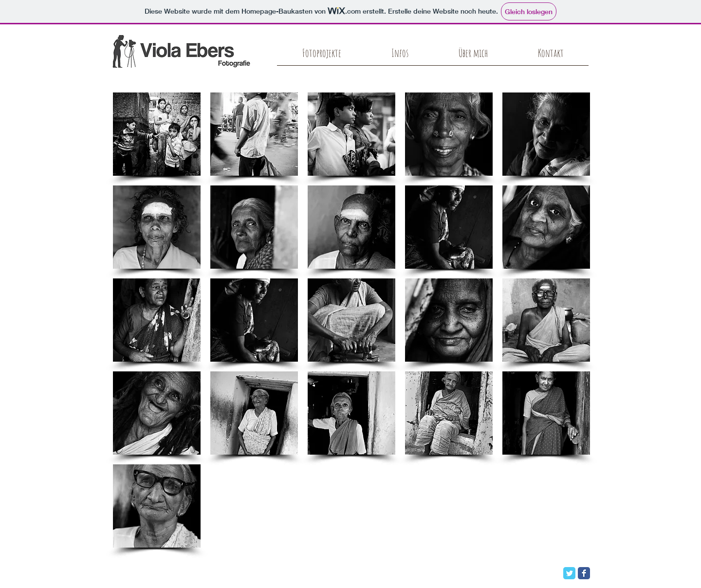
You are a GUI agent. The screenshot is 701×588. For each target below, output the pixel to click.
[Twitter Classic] (569, 573)
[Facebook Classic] (584, 573)
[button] (157, 134)
